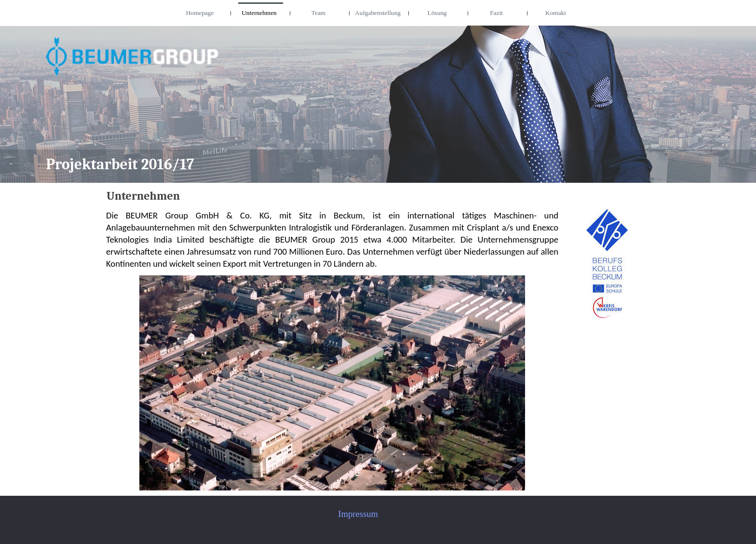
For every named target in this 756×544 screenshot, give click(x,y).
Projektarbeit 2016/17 (120, 164)
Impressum (358, 514)
